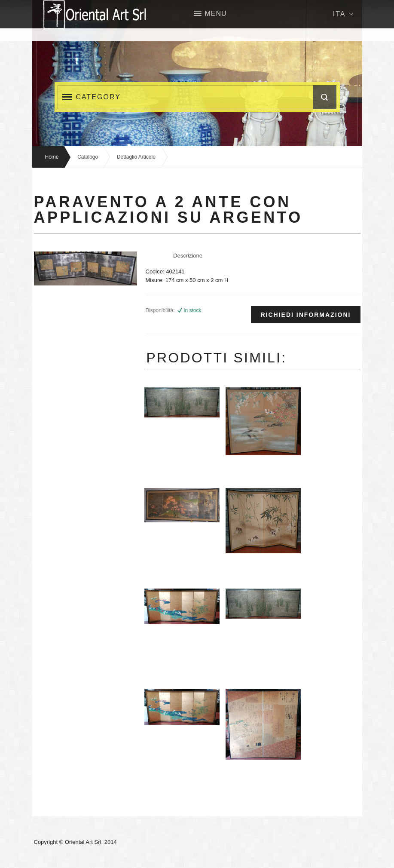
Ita (343, 14)
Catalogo (88, 157)
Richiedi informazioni (305, 315)
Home (52, 157)
